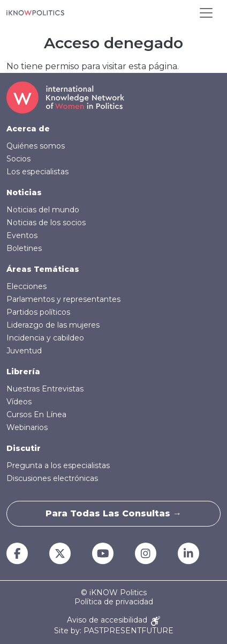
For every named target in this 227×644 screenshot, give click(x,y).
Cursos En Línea (36, 414)
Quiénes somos (36, 146)
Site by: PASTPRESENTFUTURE (114, 631)
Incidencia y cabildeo (45, 338)
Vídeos (19, 402)
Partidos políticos (38, 312)
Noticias (24, 193)
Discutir (24, 448)
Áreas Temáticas (43, 269)
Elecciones (27, 286)
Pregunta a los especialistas (58, 465)
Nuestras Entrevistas (45, 389)
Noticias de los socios (46, 223)
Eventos (22, 235)
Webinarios (27, 427)
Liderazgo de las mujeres (53, 325)
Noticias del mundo (43, 210)
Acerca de (28, 129)
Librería (23, 372)
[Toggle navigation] (206, 13)
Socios (18, 159)
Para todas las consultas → (113, 513)
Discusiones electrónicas (52, 478)
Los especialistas (37, 172)
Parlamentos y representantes (63, 299)
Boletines (24, 248)
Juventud (24, 351)
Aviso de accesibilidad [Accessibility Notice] (113, 621)
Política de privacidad (114, 602)
